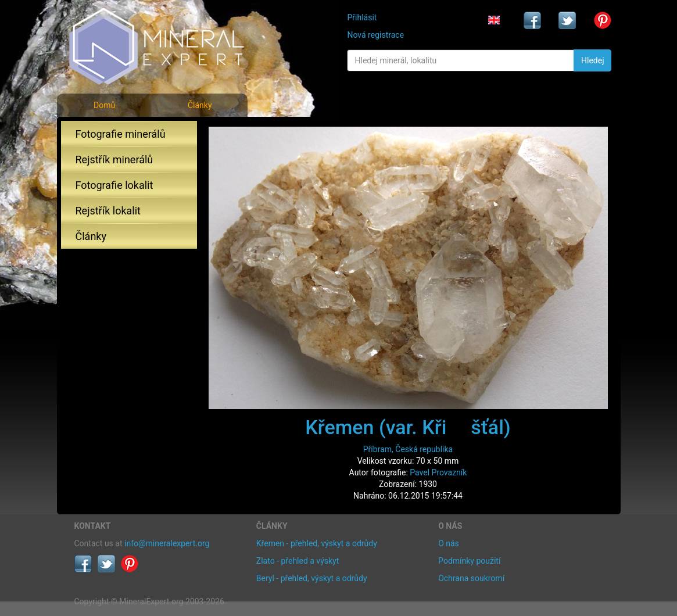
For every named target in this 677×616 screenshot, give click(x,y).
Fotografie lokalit (114, 185)
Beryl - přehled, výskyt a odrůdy (312, 578)
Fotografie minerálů (121, 134)
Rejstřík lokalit (108, 211)
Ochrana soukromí (471, 578)
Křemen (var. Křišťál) (408, 427)
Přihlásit (362, 17)
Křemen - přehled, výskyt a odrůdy (317, 543)
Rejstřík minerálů (114, 160)
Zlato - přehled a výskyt (298, 561)
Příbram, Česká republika (408, 449)
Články (200, 105)
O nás (449, 543)
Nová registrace (375, 35)
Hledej (592, 60)
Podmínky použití (469, 561)
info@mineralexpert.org (167, 543)
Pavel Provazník (438, 472)
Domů (104, 105)
